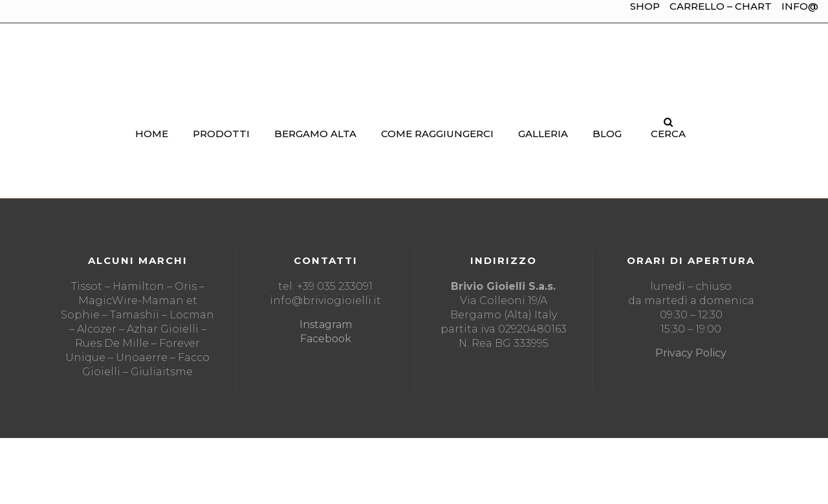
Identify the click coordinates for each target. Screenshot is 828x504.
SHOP (645, 6)
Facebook (326, 339)
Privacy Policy (691, 353)
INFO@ (800, 6)
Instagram (326, 324)
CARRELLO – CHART (721, 6)
